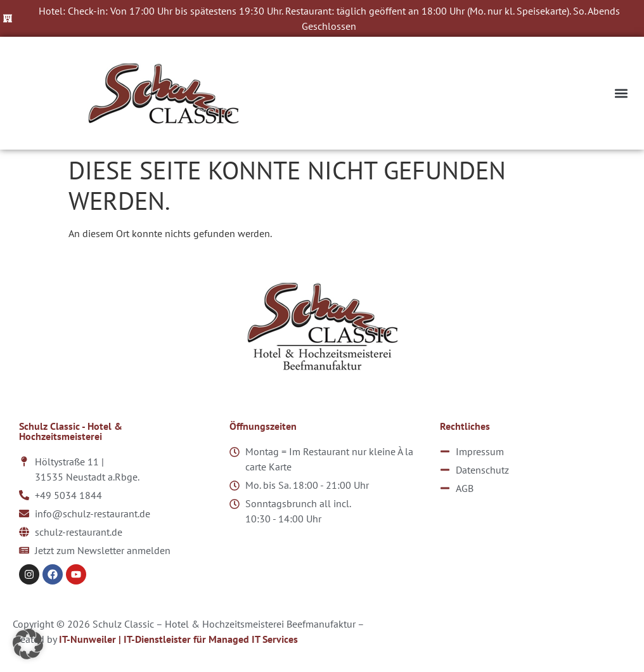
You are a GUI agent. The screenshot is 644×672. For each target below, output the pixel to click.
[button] (621, 94)
